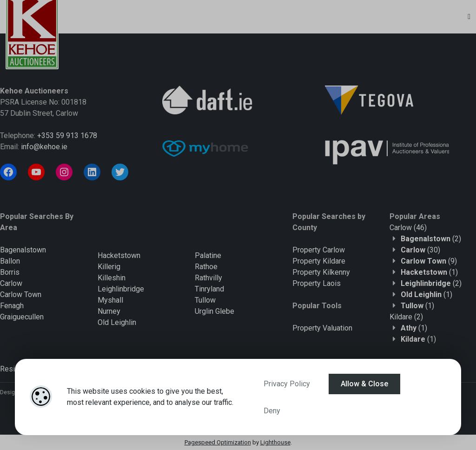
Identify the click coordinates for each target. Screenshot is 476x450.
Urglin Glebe (215, 311)
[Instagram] (64, 172)
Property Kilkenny (321, 272)
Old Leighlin (117, 322)
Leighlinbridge (121, 289)
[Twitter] (120, 172)
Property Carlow (319, 250)
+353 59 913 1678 (67, 136)
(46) (408, 228)
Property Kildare (319, 261)
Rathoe (206, 267)
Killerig (109, 267)
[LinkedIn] (92, 172)
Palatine (208, 255)
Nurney (109, 311)
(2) (431, 239)
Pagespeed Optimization (218, 442)
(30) (420, 250)
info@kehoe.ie (44, 147)
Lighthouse (275, 442)
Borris (10, 272)
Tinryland (209, 289)
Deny (272, 411)
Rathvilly (208, 278)
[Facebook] (8, 172)
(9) (429, 261)
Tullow (205, 300)
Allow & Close (364, 384)
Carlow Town (21, 294)
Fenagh (12, 306)
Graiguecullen (22, 317)
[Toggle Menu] (469, 17)
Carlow (11, 283)
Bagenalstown (23, 250)
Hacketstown (119, 255)
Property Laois (317, 283)
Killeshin (112, 278)
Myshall (110, 300)
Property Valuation (322, 328)
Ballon (10, 261)
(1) (429, 272)
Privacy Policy (287, 384)
